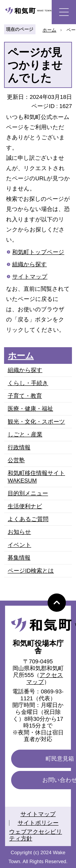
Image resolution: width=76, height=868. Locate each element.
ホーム (49, 30)
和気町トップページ (38, 252)
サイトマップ (30, 277)
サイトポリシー (38, 823)
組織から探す (29, 264)
